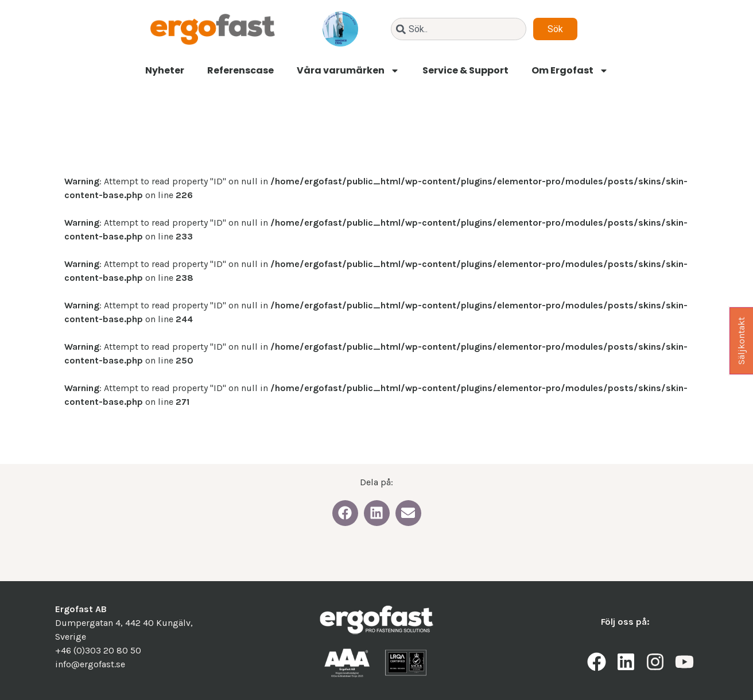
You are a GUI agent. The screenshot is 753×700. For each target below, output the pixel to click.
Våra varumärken (348, 71)
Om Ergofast (570, 71)
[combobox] (459, 29)
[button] (345, 513)
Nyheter (165, 70)
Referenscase (240, 70)
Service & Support (465, 70)
